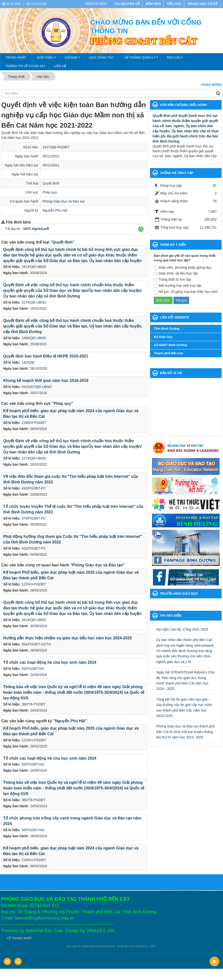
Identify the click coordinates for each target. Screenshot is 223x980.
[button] (141, 229)
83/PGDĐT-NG (33, 669)
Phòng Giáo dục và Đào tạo (64, 201)
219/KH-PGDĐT (34, 423)
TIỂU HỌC (174, 4)
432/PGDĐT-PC (34, 548)
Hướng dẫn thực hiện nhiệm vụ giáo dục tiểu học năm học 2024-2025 (67, 638)
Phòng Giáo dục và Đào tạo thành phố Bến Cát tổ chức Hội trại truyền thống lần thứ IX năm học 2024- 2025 (185, 732)
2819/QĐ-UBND (34, 267)
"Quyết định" (62, 242)
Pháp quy (50, 192)
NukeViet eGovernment (98, 946)
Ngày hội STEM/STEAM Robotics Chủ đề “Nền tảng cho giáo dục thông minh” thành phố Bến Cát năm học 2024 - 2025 (185, 680)
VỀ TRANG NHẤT (19, 938)
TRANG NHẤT (16, 57)
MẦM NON (153, 4)
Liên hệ (60, 66)
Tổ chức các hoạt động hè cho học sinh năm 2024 (50, 662)
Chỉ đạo (71, 57)
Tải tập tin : (27, 229)
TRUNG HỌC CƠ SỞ (203, 4)
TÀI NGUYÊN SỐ (127, 4)
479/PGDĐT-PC (34, 518)
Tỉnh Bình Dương (167, 329)
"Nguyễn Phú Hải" (70, 721)
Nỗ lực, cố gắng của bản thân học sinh (186, 292)
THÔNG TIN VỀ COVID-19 (24, 66)
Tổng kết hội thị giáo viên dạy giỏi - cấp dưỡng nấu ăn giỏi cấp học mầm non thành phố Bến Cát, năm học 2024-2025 (184, 708)
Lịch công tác (101, 57)
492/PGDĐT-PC (34, 488)
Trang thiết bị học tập (172, 280)
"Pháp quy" (63, 403)
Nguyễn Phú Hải (55, 210)
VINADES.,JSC (145, 946)
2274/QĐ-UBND (34, 302)
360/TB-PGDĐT (34, 704)
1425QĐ (28, 362)
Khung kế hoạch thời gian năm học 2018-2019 (46, 380)
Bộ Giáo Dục (163, 337)
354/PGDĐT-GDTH (36, 644)
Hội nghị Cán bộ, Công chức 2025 (182, 629)
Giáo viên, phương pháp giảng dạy (182, 268)
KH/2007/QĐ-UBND (37, 387)
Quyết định (51, 183)
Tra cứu (173, 57)
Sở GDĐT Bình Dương (170, 345)
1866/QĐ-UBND (34, 338)
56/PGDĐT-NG (33, 830)
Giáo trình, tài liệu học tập (176, 274)
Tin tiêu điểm (171, 616)
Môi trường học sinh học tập (177, 286)
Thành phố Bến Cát (168, 353)
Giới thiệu (45, 57)
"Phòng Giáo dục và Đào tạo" (98, 565)
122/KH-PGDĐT (34, 584)
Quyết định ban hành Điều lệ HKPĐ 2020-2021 (46, 356)
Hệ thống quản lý (140, 57)
